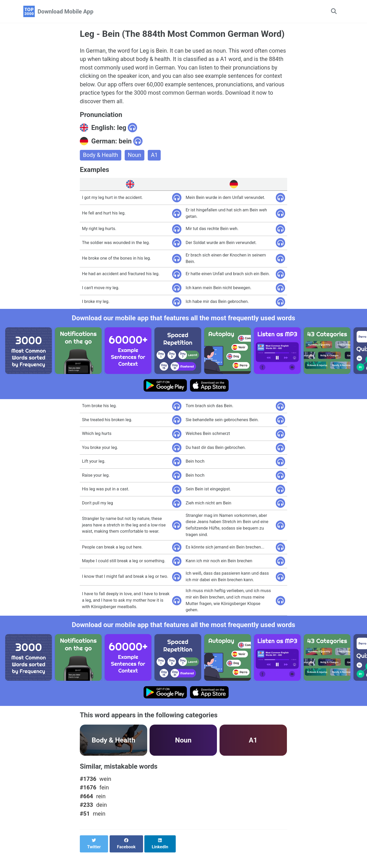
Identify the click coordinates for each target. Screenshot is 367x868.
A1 (155, 167)
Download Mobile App (65, 12)
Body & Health (101, 167)
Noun (135, 167)
